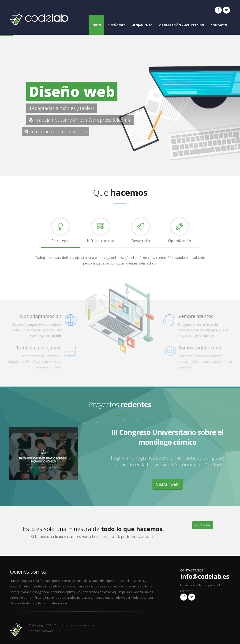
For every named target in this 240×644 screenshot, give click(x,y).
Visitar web (167, 484)
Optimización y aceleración (182, 25)
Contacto (219, 25)
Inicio (96, 25)
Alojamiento (142, 25)
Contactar (203, 525)
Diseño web (117, 25)
